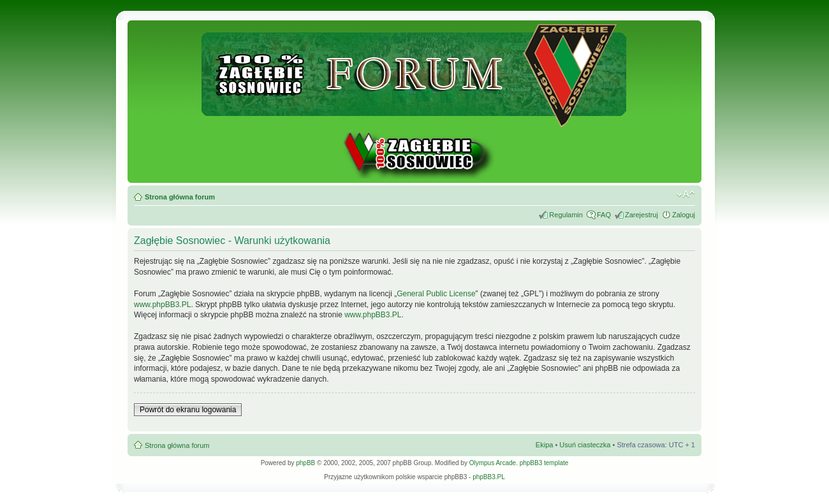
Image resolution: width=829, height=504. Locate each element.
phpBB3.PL (489, 477)
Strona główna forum (180, 197)
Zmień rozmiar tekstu (686, 194)
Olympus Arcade (493, 463)
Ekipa (545, 445)
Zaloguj (684, 215)
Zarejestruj (642, 215)
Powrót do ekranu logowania (188, 410)
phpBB (305, 463)
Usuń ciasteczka (585, 445)
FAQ (604, 215)
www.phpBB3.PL (162, 305)
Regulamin (566, 215)
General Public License (436, 294)
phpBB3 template (544, 463)
